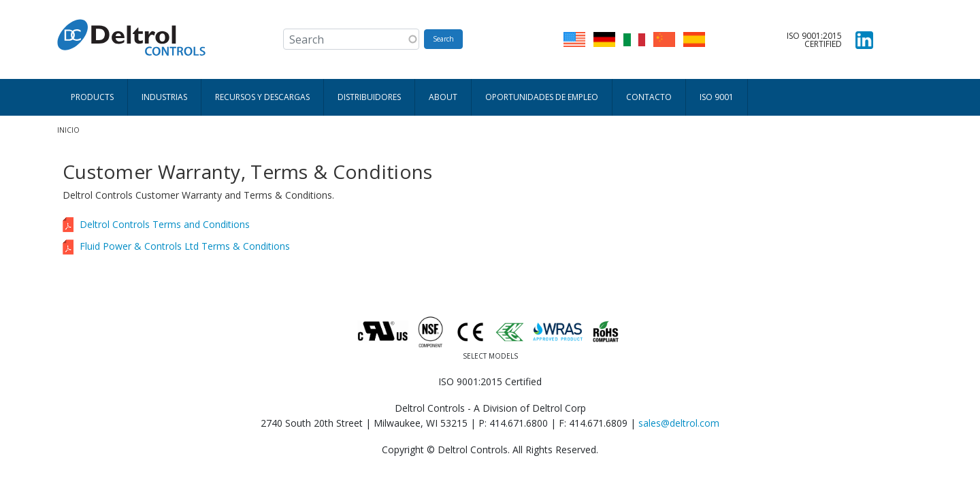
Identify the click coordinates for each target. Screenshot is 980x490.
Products (92, 97)
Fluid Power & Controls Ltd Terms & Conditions (185, 246)
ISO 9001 (717, 97)
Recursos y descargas (262, 97)
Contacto (649, 97)
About (443, 97)
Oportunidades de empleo (542, 97)
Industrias (164, 97)
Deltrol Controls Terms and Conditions (165, 224)
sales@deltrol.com (679, 423)
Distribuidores (369, 97)
